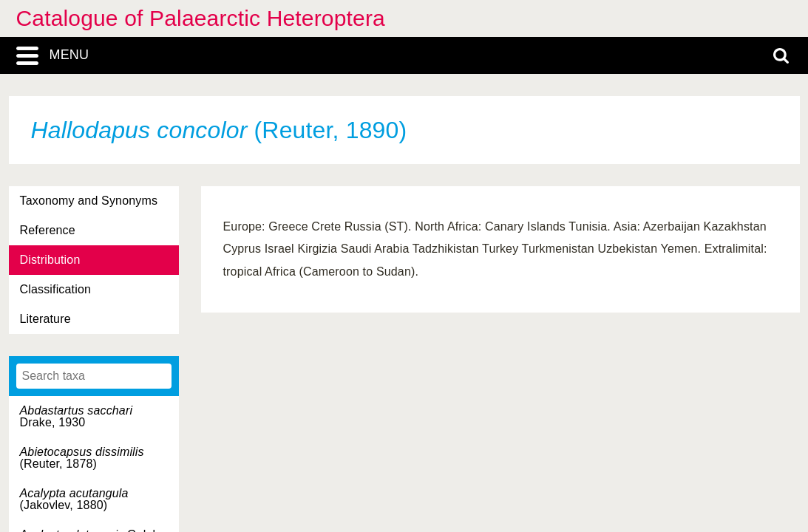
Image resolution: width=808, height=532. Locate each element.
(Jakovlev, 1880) (74, 499)
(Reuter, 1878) (82, 458)
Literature (45, 319)
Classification (56, 289)
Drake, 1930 (77, 416)
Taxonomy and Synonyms (89, 201)
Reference (48, 230)
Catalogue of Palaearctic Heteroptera (201, 18)
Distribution (50, 260)
